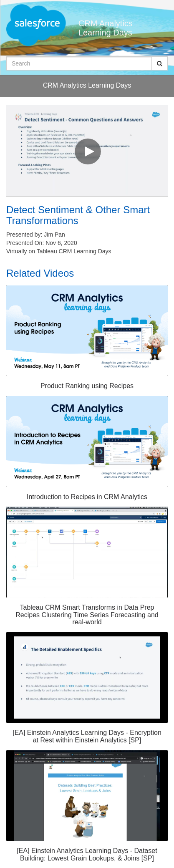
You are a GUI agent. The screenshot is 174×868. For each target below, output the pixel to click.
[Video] (87, 151)
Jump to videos (0, 0)
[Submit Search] (160, 63)
